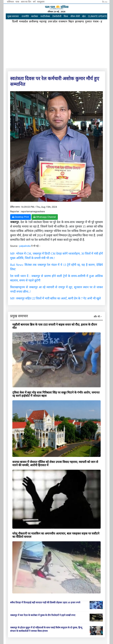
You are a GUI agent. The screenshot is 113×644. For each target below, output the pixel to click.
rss (105, 2)
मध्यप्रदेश (24, 22)
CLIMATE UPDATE (97, 16)
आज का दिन (26, 2)
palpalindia (25, 246)
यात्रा (18, 2)
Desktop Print (21, 217)
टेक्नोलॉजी (57, 16)
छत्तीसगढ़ (34, 22)
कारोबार (35, 16)
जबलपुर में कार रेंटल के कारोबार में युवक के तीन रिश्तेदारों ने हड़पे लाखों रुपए (43, 615)
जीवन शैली (75, 16)
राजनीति (25, 16)
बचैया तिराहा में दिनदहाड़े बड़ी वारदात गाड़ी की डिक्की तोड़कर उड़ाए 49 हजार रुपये (45, 603)
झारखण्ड (79, 22)
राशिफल (11, 2)
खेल (84, 16)
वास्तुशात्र (41, 2)
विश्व (66, 16)
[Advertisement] (56, 46)
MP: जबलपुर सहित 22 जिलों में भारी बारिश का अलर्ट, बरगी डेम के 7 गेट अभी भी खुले (55, 298)
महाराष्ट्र (43, 22)
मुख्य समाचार (13, 16)
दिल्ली (15, 22)
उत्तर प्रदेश (53, 22)
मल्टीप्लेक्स (45, 16)
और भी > (98, 317)
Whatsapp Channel (45, 217)
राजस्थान (63, 22)
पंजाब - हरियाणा (101, 22)
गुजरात (88, 22)
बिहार (71, 22)
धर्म (34, 2)
